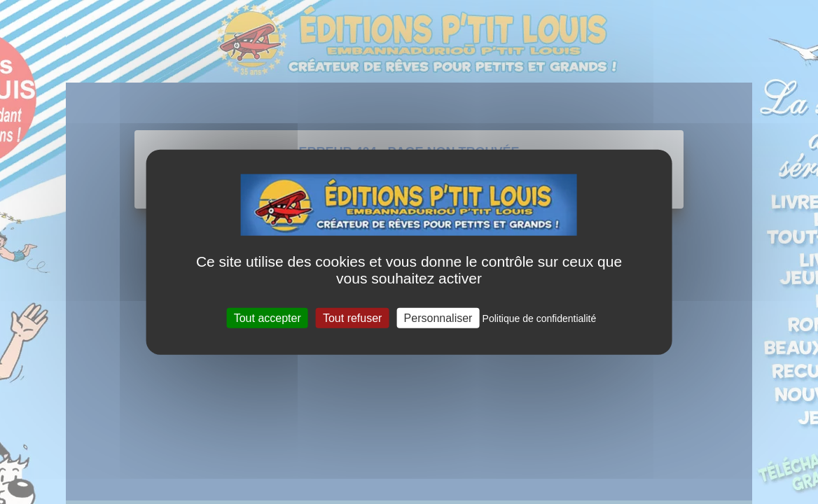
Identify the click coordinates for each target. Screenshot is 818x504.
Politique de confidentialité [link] (540, 318)
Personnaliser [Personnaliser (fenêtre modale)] (438, 317)
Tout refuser (352, 317)
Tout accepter (268, 317)
